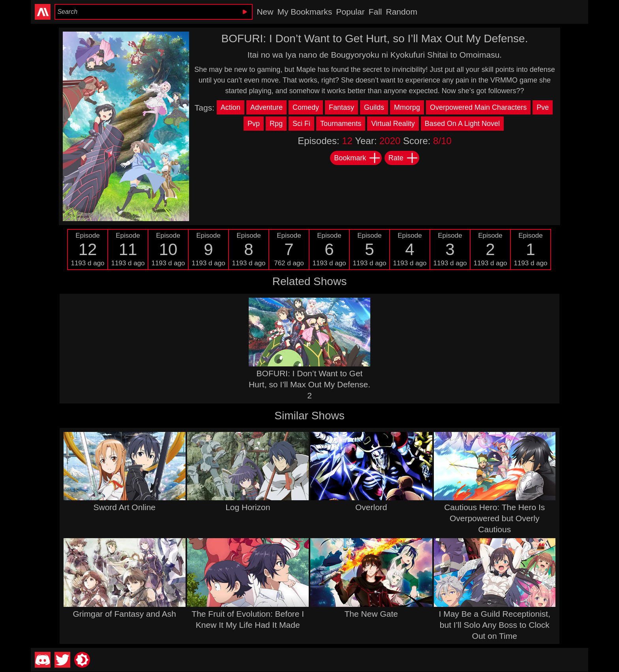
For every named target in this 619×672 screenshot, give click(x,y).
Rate (403, 158)
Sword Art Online (124, 507)
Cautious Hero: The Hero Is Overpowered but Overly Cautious (494, 518)
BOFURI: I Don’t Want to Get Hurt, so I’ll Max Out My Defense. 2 (309, 384)
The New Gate (371, 614)
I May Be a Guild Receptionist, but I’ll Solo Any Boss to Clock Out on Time (495, 625)
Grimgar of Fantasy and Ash (125, 614)
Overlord (371, 507)
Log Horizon (248, 507)
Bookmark (357, 158)
